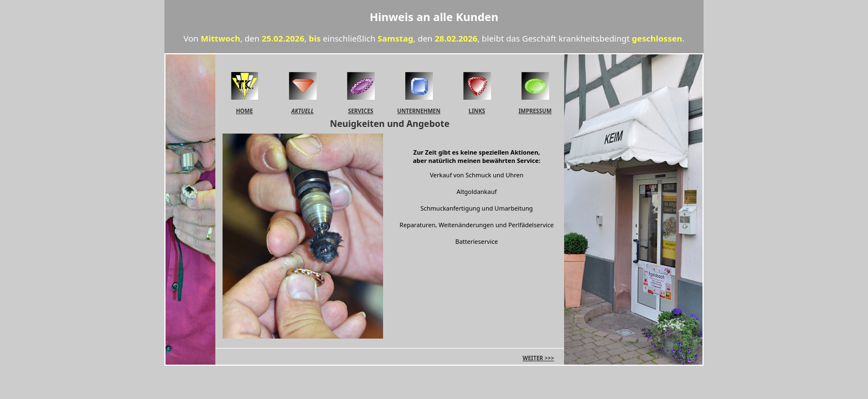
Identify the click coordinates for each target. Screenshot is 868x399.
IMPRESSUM (535, 111)
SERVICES (361, 111)
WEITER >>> (538, 358)
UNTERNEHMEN (418, 111)
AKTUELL (302, 111)
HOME (244, 111)
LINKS (477, 111)
